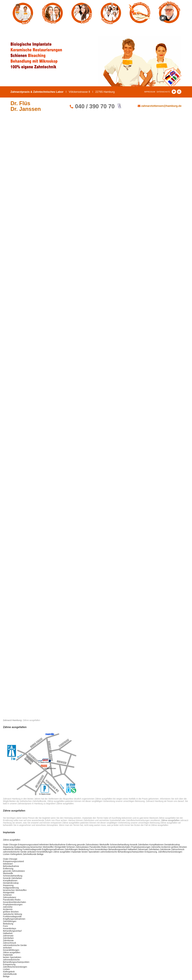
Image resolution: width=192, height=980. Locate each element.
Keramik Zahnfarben (139, 845)
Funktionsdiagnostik (32, 849)
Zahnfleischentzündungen (170, 852)
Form (92, 849)
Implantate (76, 852)
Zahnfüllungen (71, 849)
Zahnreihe (156, 847)
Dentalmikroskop (172, 845)
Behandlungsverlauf (118, 849)
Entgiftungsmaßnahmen (53, 849)
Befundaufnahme (58, 845)
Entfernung (71, 845)
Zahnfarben (154, 849)
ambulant (32, 852)
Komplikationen (156, 845)
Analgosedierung (22, 847)
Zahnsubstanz (82, 847)
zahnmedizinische (109, 852)
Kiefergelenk (16, 854)
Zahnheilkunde (30, 854)
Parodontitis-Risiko (98, 847)
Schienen (71, 847)
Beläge (40, 854)
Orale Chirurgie (10, 845)
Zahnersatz (143, 849)
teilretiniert (44, 845)
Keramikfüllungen (45, 852)
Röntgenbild (60, 847)
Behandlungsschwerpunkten (131, 852)
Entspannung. (151, 852)
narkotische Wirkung (13, 849)
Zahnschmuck (178, 849)
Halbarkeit (132, 849)
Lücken (6, 854)
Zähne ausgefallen (12, 840)
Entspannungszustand (28, 845)
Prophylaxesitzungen (141, 847)
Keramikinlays (101, 849)
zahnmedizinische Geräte (15, 852)
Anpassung (8, 847)
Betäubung (84, 849)
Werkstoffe (104, 845)
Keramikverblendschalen (119, 847)
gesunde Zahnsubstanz (88, 845)
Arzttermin (166, 847)
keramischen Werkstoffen (42, 847)
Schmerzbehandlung (119, 845)
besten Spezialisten (91, 852)
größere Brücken (179, 847)
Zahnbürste (165, 849)
